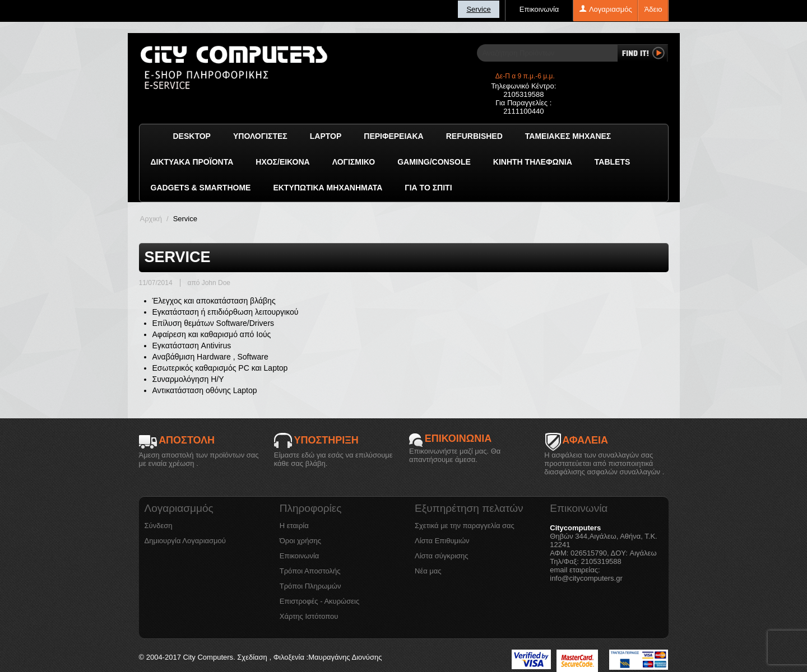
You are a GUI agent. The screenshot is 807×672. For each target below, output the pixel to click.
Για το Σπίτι (428, 188)
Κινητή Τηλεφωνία (533, 162)
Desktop (192, 136)
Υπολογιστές (260, 136)
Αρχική (151, 219)
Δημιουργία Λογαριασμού (185, 541)
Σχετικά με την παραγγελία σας (465, 526)
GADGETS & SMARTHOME (201, 188)
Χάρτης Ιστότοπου (309, 616)
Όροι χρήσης (300, 541)
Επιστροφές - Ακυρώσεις (319, 601)
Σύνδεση (159, 526)
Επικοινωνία (539, 9)
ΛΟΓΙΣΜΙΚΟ (354, 162)
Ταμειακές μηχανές (568, 136)
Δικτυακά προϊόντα (192, 162)
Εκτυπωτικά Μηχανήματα (328, 188)
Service (478, 9)
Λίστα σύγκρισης (442, 556)
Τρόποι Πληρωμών (310, 586)
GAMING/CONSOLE (434, 162)
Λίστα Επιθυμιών (442, 541)
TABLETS (613, 162)
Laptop (326, 136)
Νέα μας (428, 571)
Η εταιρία (294, 526)
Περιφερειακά (393, 136)
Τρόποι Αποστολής (310, 571)
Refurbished (474, 136)
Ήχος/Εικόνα (282, 162)
